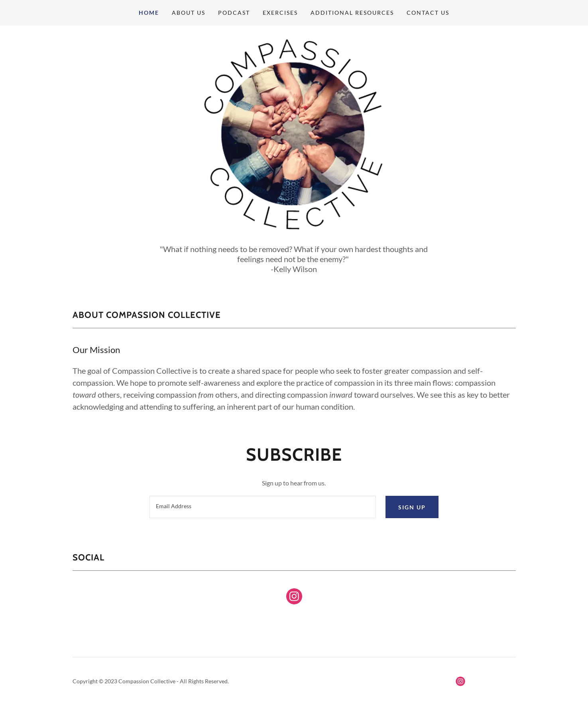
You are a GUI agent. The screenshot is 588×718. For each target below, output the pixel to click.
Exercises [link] (280, 13)
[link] (294, 598)
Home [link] (149, 13)
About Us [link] (189, 13)
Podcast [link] (234, 13)
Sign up (412, 507)
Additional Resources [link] (352, 13)
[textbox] (263, 507)
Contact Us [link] (428, 13)
